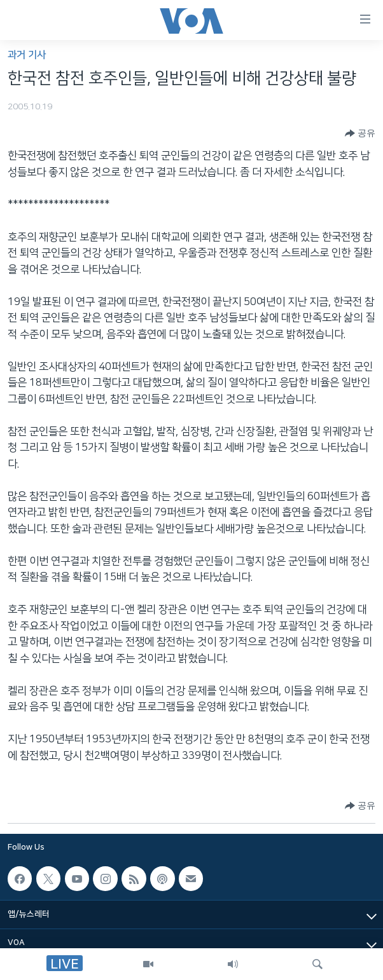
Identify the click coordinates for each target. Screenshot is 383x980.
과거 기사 (27, 55)
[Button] (360, 133)
